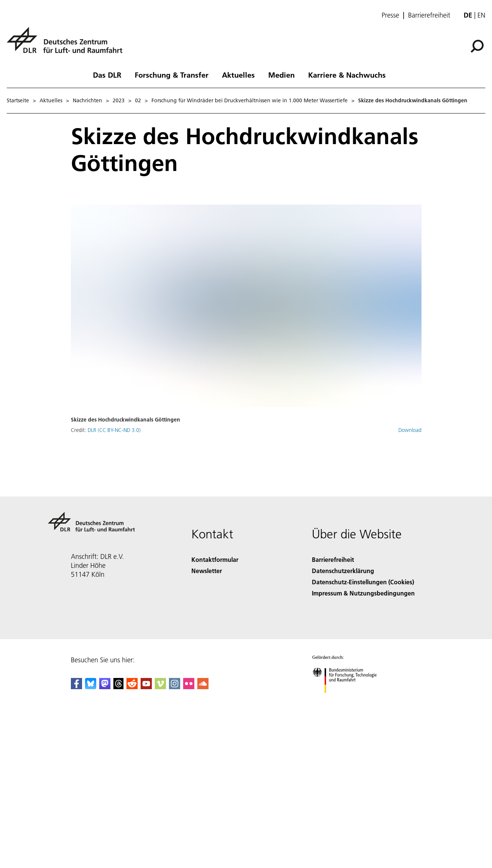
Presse (390, 15)
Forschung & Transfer (172, 75)
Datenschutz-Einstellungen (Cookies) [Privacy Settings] (363, 582)
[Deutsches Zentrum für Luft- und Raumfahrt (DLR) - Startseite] (68, 44)
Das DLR (107, 75)
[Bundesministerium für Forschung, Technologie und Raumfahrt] (349, 699)
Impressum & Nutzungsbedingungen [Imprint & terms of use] (363, 593)
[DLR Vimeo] (160, 687)
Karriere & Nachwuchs (347, 75)
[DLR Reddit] (132, 687)
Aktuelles (238, 75)
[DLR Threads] (119, 687)
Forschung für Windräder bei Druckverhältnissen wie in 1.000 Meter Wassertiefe (250, 100)
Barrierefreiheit (429, 15)
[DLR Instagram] (175, 687)
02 (138, 100)
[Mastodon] (105, 687)
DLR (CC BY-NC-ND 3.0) (114, 430)
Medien (281, 75)
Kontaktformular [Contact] (215, 559)
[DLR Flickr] (189, 687)
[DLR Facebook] (76, 687)
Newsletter (207, 571)
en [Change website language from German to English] (481, 15)
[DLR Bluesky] (91, 687)
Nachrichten (87, 100)
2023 (119, 100)
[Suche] (477, 46)
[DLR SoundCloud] (203, 687)
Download (410, 430)
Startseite (18, 100)
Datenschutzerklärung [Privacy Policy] (343, 571)
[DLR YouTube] (146, 687)
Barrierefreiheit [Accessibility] (333, 559)
